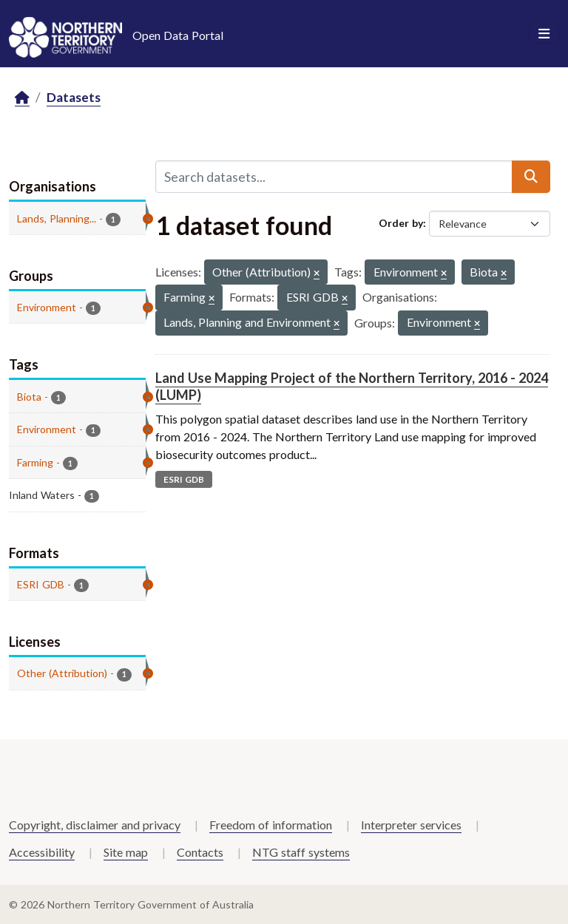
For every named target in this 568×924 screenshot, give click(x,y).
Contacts (200, 852)
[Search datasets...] (334, 177)
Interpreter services (411, 825)
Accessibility (42, 852)
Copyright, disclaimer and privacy (95, 825)
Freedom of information (271, 825)
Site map (126, 852)
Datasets (74, 97)
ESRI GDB (184, 479)
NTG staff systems (301, 852)
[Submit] (531, 177)
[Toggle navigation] (544, 34)
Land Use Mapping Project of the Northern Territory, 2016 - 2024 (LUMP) (352, 386)
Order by (401, 223)
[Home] (22, 98)
